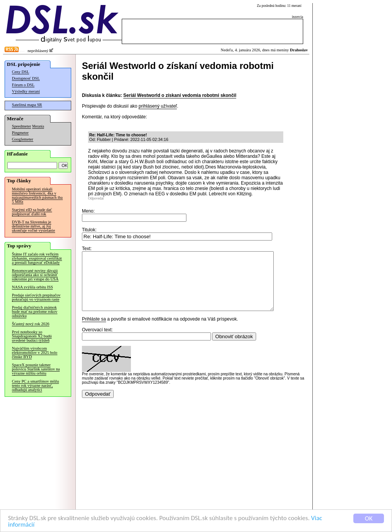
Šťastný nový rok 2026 (31, 324)
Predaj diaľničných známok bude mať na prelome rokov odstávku (35, 312)
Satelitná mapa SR (27, 105)
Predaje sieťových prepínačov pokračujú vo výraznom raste (36, 297)
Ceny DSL (20, 72)
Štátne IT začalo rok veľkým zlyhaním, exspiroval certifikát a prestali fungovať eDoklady (37, 258)
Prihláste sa (94, 331)
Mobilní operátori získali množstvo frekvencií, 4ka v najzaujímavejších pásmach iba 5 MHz (37, 195)
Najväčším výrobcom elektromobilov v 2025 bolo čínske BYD (35, 353)
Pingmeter (20, 133)
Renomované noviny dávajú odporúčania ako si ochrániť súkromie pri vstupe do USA (35, 275)
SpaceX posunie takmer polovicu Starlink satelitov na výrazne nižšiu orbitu (36, 369)
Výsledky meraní (26, 91)
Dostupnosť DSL (26, 78)
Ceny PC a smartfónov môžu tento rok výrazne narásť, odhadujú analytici (35, 385)
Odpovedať (96, 198)
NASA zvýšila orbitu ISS (32, 287)
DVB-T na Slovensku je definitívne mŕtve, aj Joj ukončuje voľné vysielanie (33, 226)
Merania (38, 126)
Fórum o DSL (23, 85)
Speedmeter (21, 126)
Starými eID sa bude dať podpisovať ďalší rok (32, 212)
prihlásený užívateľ (158, 106)
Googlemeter (23, 139)
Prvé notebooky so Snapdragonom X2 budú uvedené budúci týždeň (32, 336)
